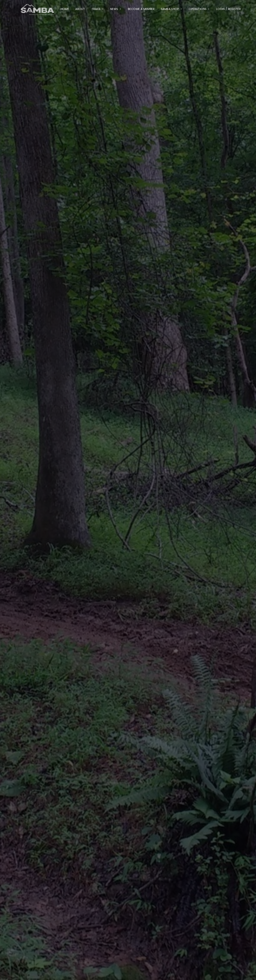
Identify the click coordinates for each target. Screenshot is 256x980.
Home (65, 9)
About (80, 9)
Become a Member (141, 9)
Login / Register (228, 9)
